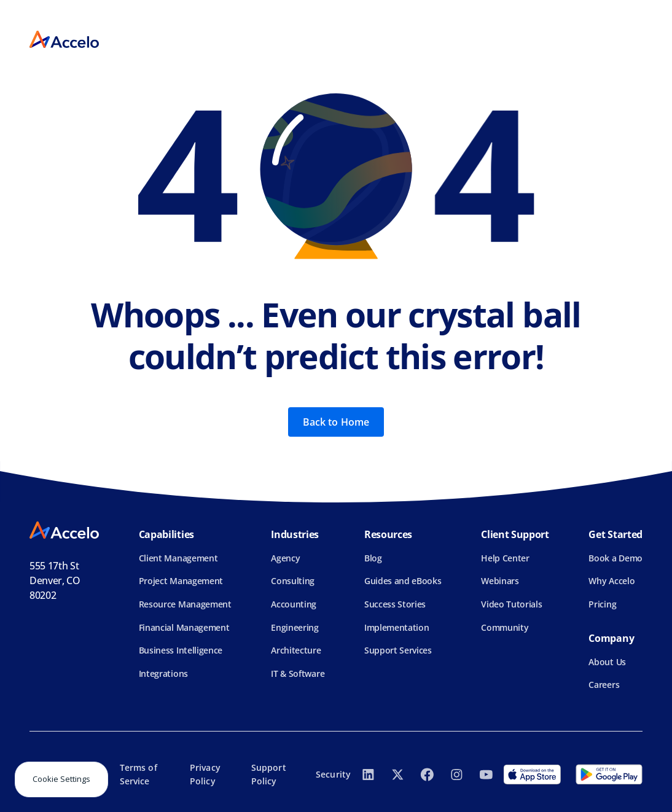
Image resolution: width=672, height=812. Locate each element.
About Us (607, 662)
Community (505, 627)
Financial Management (184, 627)
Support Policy (269, 774)
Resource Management (185, 604)
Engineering (295, 627)
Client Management (178, 558)
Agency (285, 558)
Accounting (294, 604)
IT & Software (298, 673)
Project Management (181, 581)
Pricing (602, 604)
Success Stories (395, 604)
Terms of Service (139, 774)
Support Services (398, 650)
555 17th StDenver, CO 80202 (55, 580)
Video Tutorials (511, 604)
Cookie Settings (61, 779)
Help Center (505, 558)
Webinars (500, 581)
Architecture (296, 650)
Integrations (163, 673)
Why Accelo (611, 581)
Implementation (397, 627)
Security (333, 774)
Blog (373, 558)
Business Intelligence (181, 650)
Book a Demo (615, 558)
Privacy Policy (205, 774)
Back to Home (336, 422)
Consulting (293, 581)
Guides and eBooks (403, 581)
